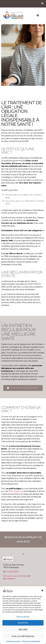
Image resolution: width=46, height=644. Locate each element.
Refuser (23, 630)
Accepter (23, 623)
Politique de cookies (13, 641)
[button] (42, 590)
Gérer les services (23, 617)
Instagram (10, 579)
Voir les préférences (23, 636)
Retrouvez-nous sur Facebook (16, 576)
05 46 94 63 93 (12, 572)
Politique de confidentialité (31, 641)
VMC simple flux (16, 491)
